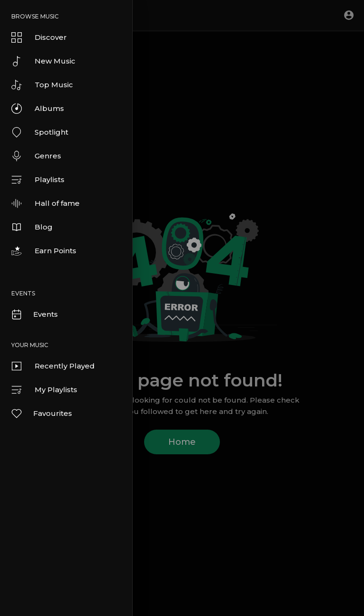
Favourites (41, 414)
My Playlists (44, 390)
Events (34, 314)
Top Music (42, 85)
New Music (43, 61)
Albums (38, 109)
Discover (39, 37)
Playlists (38, 180)
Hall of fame (45, 203)
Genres (36, 156)
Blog (32, 227)
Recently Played (53, 366)
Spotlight (40, 132)
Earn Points (44, 251)
